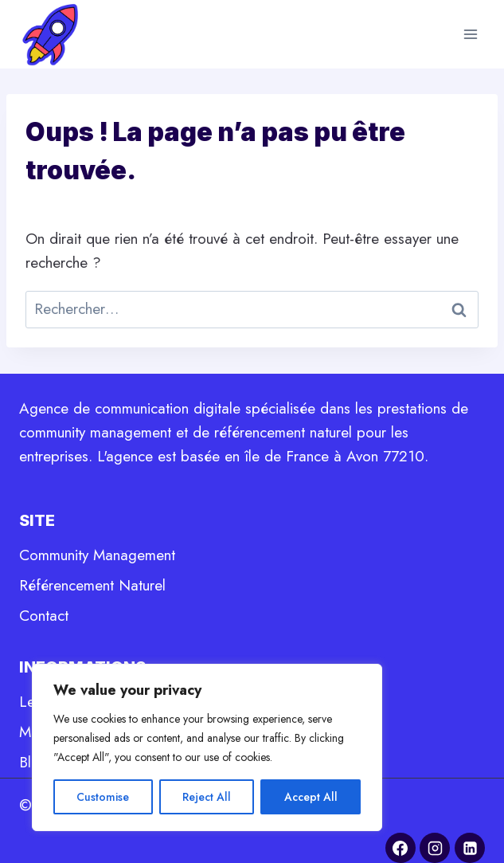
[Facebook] (400, 848)
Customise (103, 797)
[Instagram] (435, 848)
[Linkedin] (470, 848)
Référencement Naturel (92, 585)
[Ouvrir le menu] (470, 34)
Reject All (207, 797)
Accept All (311, 797)
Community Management (97, 555)
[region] (207, 747)
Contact (44, 616)
